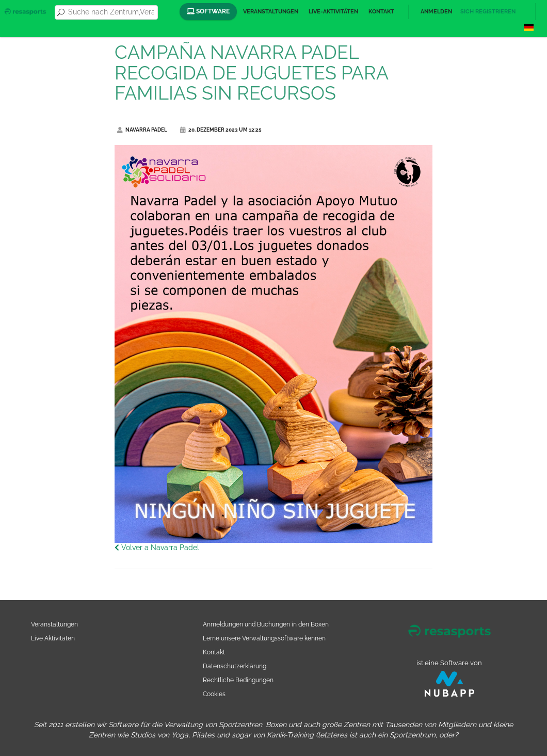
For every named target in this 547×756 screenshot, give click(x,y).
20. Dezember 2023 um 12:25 (221, 130)
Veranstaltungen (271, 12)
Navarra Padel (142, 130)
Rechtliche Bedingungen (238, 680)
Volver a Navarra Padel (157, 548)
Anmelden (436, 12)
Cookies (214, 694)
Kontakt (381, 12)
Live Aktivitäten (53, 638)
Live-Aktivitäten (333, 12)
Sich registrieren (488, 12)
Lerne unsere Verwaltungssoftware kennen (264, 638)
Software (208, 11)
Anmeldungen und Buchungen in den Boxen (266, 624)
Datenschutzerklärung (235, 666)
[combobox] (111, 12)
